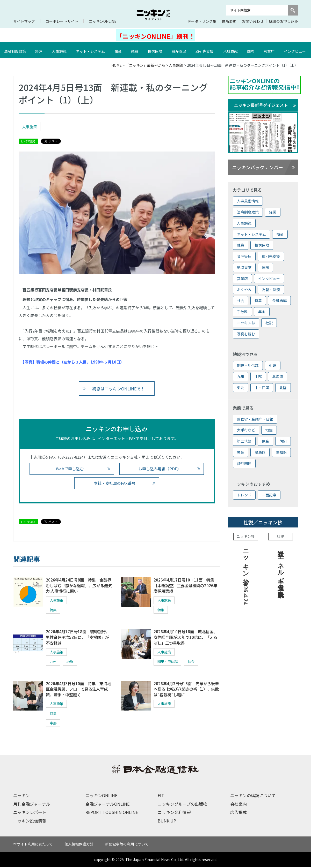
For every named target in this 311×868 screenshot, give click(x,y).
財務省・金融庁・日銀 (255, 419)
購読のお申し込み (284, 21)
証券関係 (244, 463)
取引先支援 (205, 50)
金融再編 (279, 300)
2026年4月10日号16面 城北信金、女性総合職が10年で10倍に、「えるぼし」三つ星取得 (187, 638)
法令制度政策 (16, 50)
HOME (117, 65)
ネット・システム (91, 50)
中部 (54, 724)
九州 (54, 662)
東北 (241, 388)
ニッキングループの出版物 (182, 805)
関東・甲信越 (169, 662)
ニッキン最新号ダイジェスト (261, 105)
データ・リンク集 (202, 21)
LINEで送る (28, 141)
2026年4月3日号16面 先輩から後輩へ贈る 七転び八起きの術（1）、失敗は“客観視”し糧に (186, 690)
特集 (54, 610)
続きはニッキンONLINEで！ (119, 389)
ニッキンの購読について (253, 796)
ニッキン (21, 796)
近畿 (273, 365)
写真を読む (246, 334)
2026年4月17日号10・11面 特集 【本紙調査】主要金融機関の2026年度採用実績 (187, 586)
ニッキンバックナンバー (258, 167)
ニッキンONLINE (103, 21)
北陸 (283, 388)
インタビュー (269, 278)
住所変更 (229, 21)
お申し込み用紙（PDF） (160, 469)
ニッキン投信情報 (30, 821)
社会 (241, 300)
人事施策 (60, 50)
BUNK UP (167, 821)
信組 (283, 441)
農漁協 (260, 452)
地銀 (72, 662)
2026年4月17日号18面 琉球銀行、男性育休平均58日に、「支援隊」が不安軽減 (79, 638)
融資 (135, 50)
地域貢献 (231, 50)
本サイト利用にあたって (33, 845)
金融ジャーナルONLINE (107, 805)
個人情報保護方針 (79, 845)
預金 (119, 50)
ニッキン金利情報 (174, 813)
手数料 (242, 312)
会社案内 (238, 805)
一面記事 (269, 495)
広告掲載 (238, 813)
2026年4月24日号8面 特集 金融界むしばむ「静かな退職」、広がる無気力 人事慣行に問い (79, 586)
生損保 (281, 452)
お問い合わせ (253, 21)
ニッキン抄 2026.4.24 (246, 575)
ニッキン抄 (246, 323)
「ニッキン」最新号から (145, 65)
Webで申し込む (70, 469)
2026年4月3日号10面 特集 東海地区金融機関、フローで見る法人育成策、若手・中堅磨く (79, 690)
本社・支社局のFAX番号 (115, 483)
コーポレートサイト (62, 21)
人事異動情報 (248, 201)
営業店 (270, 50)
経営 (40, 50)
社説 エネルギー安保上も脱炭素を (281, 570)
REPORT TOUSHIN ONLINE (112, 813)
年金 (262, 312)
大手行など (246, 430)
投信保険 (156, 50)
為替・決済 (271, 290)
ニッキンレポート (30, 813)
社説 (269, 323)
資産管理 (179, 50)
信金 (194, 662)
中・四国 (262, 388)
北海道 (278, 376)
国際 (251, 50)
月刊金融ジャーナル (32, 805)
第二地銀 (244, 441)
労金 (241, 452)
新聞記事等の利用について (127, 845)
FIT (161, 796)
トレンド (244, 495)
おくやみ (244, 290)
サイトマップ (24, 21)
